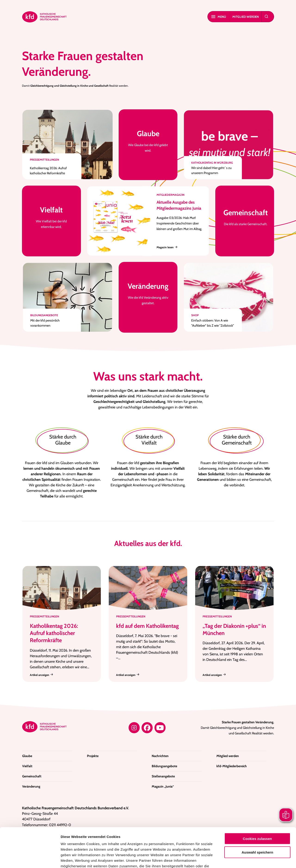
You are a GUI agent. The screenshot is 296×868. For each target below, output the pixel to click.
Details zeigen (246, 859)
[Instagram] (134, 728)
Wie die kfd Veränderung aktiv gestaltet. (148, 293)
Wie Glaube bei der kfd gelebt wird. (148, 141)
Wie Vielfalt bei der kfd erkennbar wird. (51, 217)
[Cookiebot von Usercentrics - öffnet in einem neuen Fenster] (30, 859)
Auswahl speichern (257, 815)
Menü (219, 17)
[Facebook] (147, 728)
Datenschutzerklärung (181, 835)
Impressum (71, 840)
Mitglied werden (246, 17)
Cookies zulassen (257, 802)
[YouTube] (160, 728)
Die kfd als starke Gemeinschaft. (246, 217)
